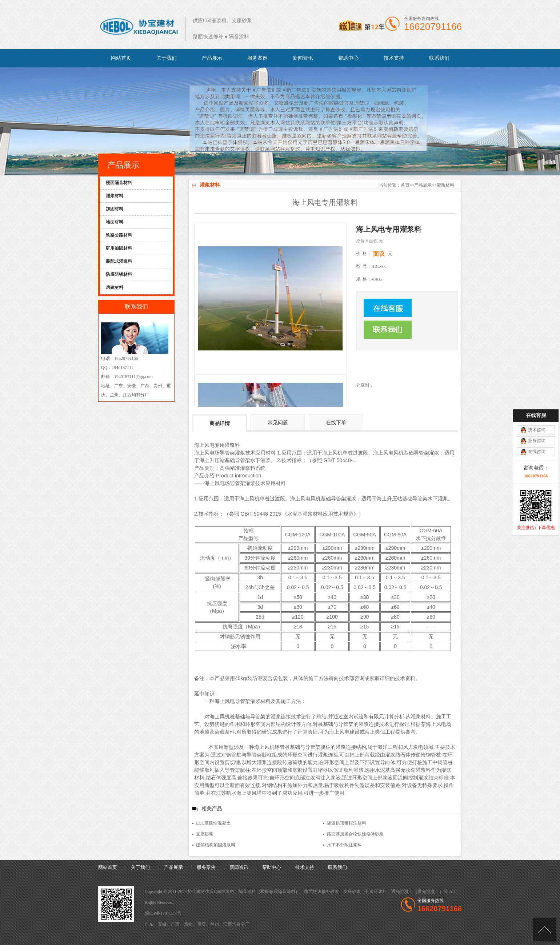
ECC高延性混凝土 (213, 823)
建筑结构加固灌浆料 (216, 845)
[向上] (545, 930)
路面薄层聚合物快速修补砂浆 (355, 834)
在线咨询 (537, 388)
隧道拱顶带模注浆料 (347, 823)
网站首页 (121, 58)
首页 (405, 185)
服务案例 (257, 58)
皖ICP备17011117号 (163, 913)
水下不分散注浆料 (344, 845)
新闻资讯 (303, 58)
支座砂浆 (205, 834)
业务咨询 (537, 377)
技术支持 (394, 58)
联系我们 (439, 58)
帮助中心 (348, 58)
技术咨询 (537, 366)
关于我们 (167, 58)
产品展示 (212, 58)
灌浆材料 (445, 185)
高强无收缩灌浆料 (411, 770)
